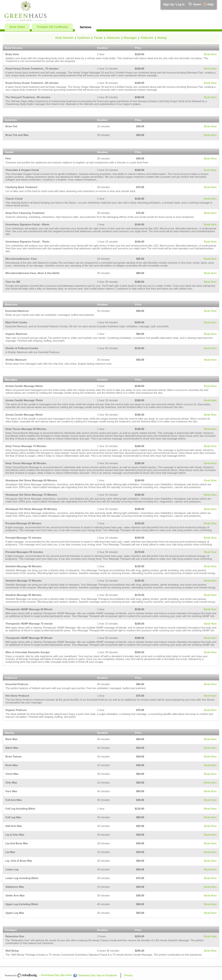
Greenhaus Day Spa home (56, 975)
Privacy (128, 975)
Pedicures (147, 38)
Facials (98, 38)
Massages (130, 38)
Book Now (210, 54)
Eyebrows (84, 38)
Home (197, 4)
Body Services (65, 38)
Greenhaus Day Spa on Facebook (97, 975)
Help (210, 4)
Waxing (162, 38)
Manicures (113, 38)
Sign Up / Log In (174, 4)
